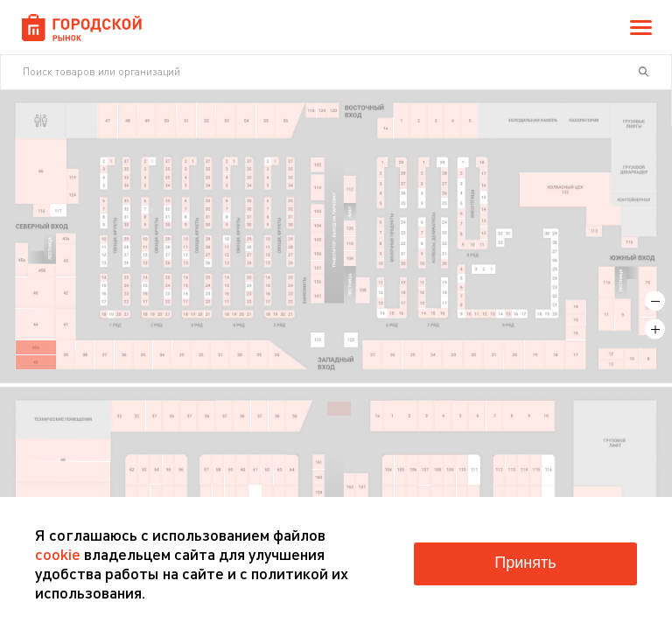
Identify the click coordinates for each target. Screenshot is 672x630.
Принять (525, 563)
